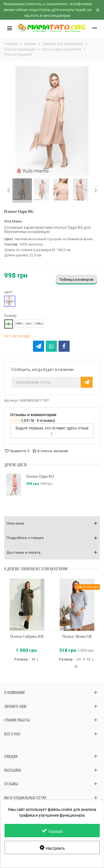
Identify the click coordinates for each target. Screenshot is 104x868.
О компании (14, 692)
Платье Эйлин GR (77, 637)
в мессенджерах (55, 16)
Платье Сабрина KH (27, 637)
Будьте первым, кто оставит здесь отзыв (52, 431)
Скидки (11, 756)
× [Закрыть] (98, 10)
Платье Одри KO (40, 476)
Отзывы (11, 784)
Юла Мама (13, 221)
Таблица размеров (76, 279)
